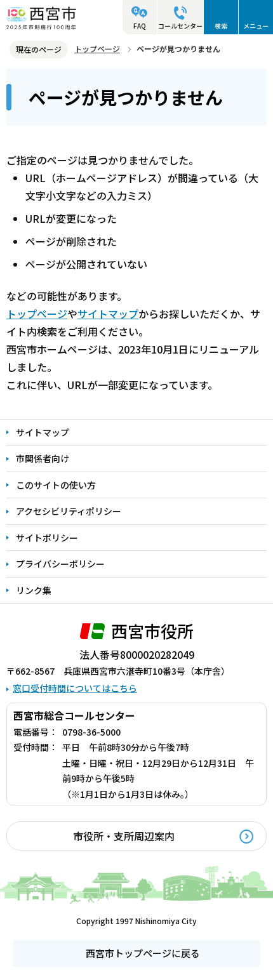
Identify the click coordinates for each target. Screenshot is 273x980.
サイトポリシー (47, 538)
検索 (221, 26)
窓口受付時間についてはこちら (75, 688)
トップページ (97, 49)
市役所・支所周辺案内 (124, 836)
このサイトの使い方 (56, 485)
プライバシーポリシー (60, 564)
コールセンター (180, 26)
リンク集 (34, 590)
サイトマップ (108, 314)
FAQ (140, 26)
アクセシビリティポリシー (69, 511)
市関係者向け (43, 458)
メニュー (256, 26)
